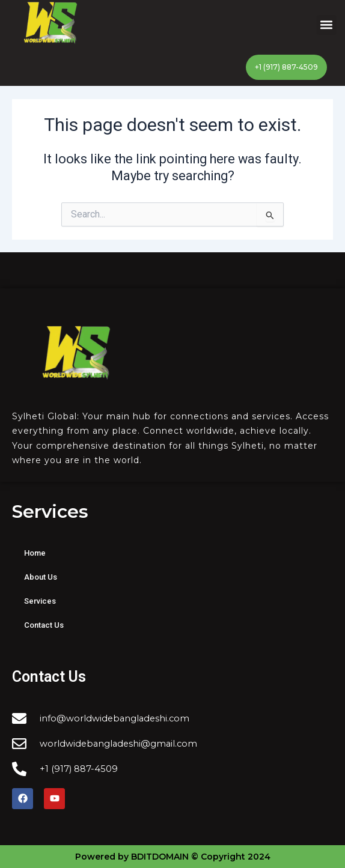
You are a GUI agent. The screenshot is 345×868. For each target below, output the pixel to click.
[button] (327, 25)
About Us (41, 577)
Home (35, 553)
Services (40, 601)
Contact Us (44, 625)
